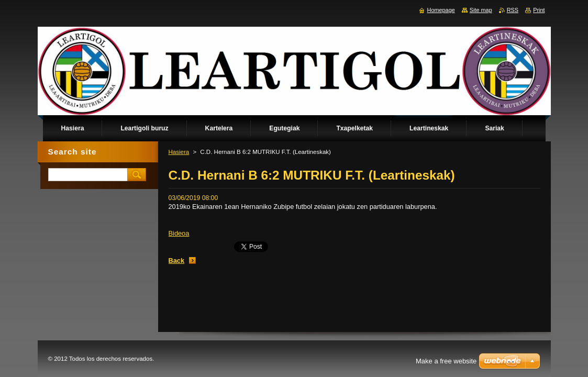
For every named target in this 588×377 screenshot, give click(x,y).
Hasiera (179, 152)
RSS (513, 10)
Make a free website (446, 361)
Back (177, 260)
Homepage (441, 10)
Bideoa (179, 233)
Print (539, 10)
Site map (481, 10)
